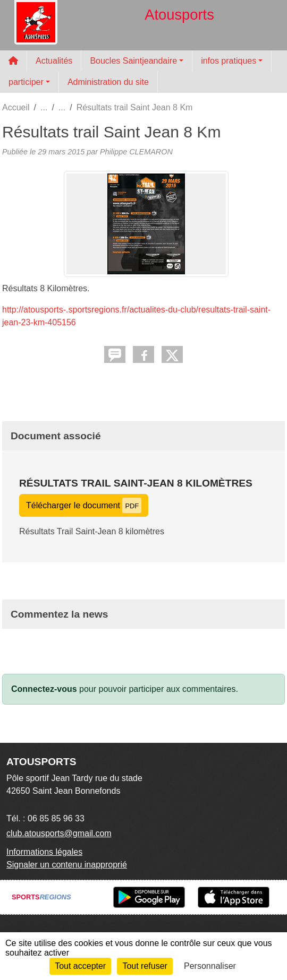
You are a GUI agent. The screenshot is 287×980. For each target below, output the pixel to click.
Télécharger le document (84, 505)
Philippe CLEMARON (136, 152)
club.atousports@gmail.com (59, 833)
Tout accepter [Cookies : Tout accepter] (80, 966)
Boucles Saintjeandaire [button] (133, 61)
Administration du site (108, 82)
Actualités (54, 61)
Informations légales (44, 852)
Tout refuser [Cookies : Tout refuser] (145, 966)
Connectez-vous (44, 689)
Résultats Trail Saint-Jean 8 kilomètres (136, 483)
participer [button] (26, 82)
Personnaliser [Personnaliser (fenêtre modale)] (210, 966)
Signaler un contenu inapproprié (67, 865)
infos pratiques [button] (229, 61)
